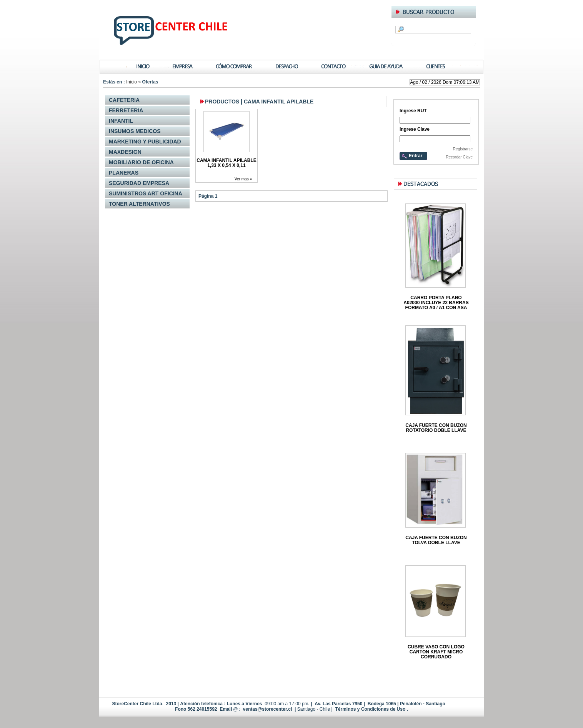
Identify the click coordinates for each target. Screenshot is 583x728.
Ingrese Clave (415, 129)
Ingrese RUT (413, 111)
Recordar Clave (459, 157)
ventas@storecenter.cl (268, 709)
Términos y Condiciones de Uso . (371, 709)
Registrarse (463, 149)
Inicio (132, 82)
